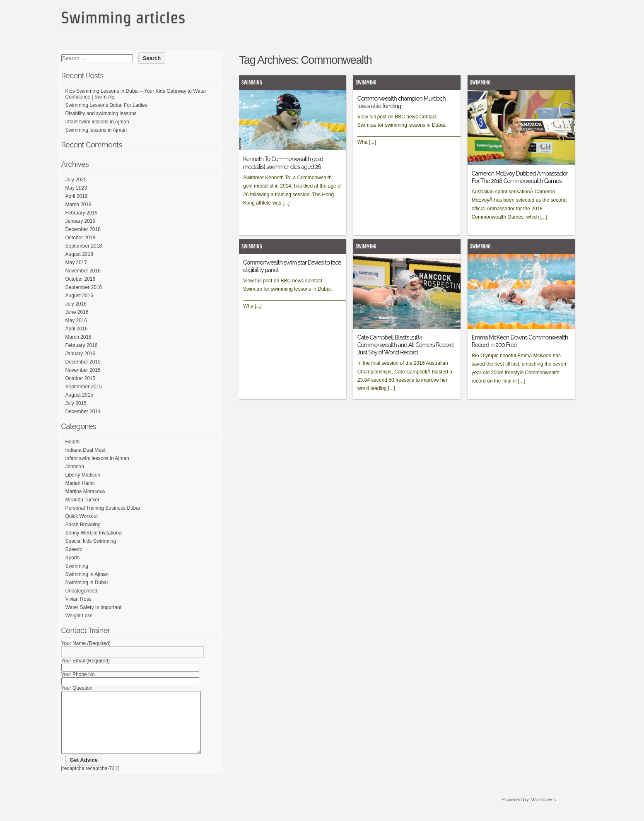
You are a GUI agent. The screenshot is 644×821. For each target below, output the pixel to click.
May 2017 (76, 262)
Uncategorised (81, 591)
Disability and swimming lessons (101, 113)
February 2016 (82, 345)
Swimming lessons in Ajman (96, 130)
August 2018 (79, 254)
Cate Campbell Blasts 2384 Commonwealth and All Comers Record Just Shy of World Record (405, 345)
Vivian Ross (78, 599)
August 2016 (79, 296)
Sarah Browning (83, 525)
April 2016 (77, 329)
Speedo (74, 549)
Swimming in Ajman (87, 574)
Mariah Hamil (80, 483)
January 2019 (81, 221)
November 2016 (83, 271)
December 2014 (83, 412)
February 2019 (82, 213)
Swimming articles (123, 17)
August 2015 (79, 395)
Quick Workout (82, 516)
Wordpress (543, 812)
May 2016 (76, 320)
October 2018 (81, 238)
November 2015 (83, 370)
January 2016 (81, 354)
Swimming (252, 83)
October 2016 (81, 279)
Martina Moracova (85, 491)
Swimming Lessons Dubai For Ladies (106, 105)
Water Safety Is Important (94, 607)
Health (73, 442)
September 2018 (84, 246)
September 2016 (84, 287)
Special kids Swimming (91, 541)
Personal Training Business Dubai (103, 508)
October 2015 (81, 378)
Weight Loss (79, 616)
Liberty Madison (83, 475)
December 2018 (83, 229)
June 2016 (77, 312)
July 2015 (76, 403)
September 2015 (84, 387)
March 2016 (78, 337)
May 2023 (76, 188)
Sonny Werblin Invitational (94, 533)
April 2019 (77, 196)
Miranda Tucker (83, 500)
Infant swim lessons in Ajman (97, 122)
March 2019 (78, 205)
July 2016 (76, 304)
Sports (73, 558)
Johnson (75, 467)
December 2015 (83, 362)
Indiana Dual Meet (86, 450)
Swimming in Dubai (87, 583)
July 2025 (76, 180)
